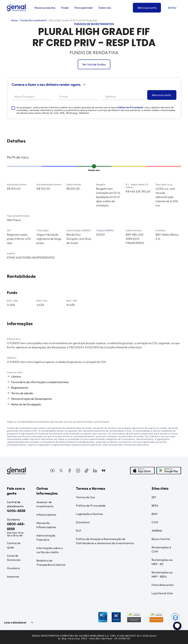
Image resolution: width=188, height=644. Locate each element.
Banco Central (161, 539)
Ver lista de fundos (94, 64)
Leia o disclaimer (15, 622)
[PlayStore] (169, 471)
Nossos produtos (45, 8)
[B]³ (154, 497)
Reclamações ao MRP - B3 (162, 562)
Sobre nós (105, 8)
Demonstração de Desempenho (31, 399)
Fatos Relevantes (163, 585)
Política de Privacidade (130, 107)
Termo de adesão (22, 393)
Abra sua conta (147, 8)
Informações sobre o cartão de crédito (50, 550)
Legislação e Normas (89, 514)
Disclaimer (83, 522)
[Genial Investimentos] (16, 8)
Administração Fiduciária (46, 538)
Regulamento (20, 388)
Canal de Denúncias (14, 558)
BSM (154, 514)
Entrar (172, 8)
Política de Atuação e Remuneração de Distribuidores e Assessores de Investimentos (105, 541)
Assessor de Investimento (45, 504)
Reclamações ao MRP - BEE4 (162, 574)
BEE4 (155, 506)
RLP (79, 531)
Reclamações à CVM (161, 549)
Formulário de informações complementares (40, 382)
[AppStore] (142, 471)
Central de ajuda (14, 545)
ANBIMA (157, 531)
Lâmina (16, 376)
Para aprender (84, 8)
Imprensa (13, 577)
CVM (155, 522)
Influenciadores (46, 515)
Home (14, 20)
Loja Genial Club (162, 593)
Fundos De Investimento (33, 20)
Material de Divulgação (26, 404)
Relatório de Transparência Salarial (51, 563)
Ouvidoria (13, 568)
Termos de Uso (85, 497)
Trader (65, 8)
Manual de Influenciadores (46, 525)
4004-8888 (16, 511)
